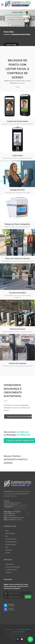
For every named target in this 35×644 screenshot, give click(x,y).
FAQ (7, 536)
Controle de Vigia (10, 544)
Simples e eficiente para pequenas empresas (17, 227)
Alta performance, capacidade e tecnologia (17, 192)
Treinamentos (9, 564)
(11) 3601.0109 (11, 516)
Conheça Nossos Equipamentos (19, 416)
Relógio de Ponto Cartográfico (18, 224)
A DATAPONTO (10, 533)
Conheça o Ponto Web (17, 22)
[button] (2, 18)
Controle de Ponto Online (17, 121)
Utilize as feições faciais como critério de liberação (18, 158)
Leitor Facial (17, 155)
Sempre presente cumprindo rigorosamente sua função (18, 261)
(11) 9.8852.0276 (16, 512)
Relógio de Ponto (17, 190)
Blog (7, 547)
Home (7, 531)
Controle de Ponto (11, 539)
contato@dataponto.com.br (16, 518)
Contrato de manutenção (13, 567)
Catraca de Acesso (17, 329)
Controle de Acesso (11, 542)
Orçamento (9, 550)
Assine (28, 597)
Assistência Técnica (11, 570)
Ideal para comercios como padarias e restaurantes (18, 366)
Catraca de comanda (17, 363)
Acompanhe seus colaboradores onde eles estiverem (18, 124)
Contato (8, 553)
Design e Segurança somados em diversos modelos (17, 332)
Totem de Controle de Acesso (17, 258)
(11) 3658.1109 (23, 432)
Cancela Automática (17, 293)
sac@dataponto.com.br (14, 520)
